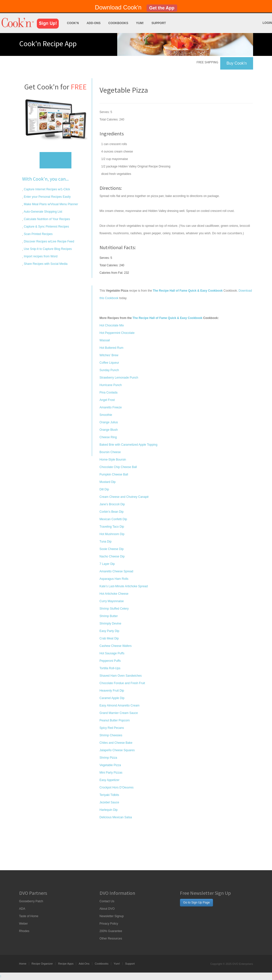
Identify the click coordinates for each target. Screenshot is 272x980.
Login (267, 23)
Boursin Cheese (110, 452)
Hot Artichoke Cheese (114, 594)
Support (159, 23)
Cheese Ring (108, 437)
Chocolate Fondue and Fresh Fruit (122, 683)
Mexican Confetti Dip (113, 519)
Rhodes (24, 931)
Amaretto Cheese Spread (116, 571)
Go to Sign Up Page (196, 902)
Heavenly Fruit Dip (112, 691)
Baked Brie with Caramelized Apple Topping (129, 445)
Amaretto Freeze (111, 407)
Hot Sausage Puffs (112, 653)
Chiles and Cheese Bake (116, 743)
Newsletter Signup (112, 916)
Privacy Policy (109, 924)
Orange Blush (109, 430)
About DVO (107, 909)
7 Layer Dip (107, 564)
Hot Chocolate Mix (112, 325)
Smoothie (106, 415)
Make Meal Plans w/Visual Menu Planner (51, 204)
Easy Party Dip (109, 631)
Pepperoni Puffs (110, 661)
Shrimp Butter (109, 616)
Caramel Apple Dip (112, 698)
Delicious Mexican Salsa (116, 817)
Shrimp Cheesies (111, 735)
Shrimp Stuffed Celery (114, 609)
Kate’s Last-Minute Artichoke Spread (124, 586)
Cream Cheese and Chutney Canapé (124, 497)
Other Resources (111, 939)
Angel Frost (107, 400)
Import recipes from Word (40, 256)
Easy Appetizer (109, 780)
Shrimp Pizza (108, 758)
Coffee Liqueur (109, 363)
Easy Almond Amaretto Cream (120, 706)
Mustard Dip (108, 482)
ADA (22, 909)
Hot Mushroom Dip (112, 534)
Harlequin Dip (109, 810)
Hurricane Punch (111, 385)
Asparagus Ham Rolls (114, 579)
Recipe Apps (66, 964)
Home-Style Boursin (113, 460)
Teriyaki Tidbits (109, 795)
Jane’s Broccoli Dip (112, 504)
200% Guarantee (111, 931)
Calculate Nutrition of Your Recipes (47, 219)
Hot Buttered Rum (111, 348)
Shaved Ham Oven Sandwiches (121, 676)
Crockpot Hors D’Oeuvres (117, 787)
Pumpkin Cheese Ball (114, 474)
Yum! (140, 23)
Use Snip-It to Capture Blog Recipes (48, 249)
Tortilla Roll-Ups (110, 668)
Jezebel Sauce (109, 802)
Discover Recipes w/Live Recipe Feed (49, 241)
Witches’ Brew (109, 355)
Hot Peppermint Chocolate (117, 333)
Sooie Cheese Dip (112, 549)
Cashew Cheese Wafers (116, 646)
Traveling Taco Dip (112, 527)
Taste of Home (29, 916)
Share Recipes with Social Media (45, 264)
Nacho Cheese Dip (112, 556)
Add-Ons (94, 23)
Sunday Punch (109, 370)
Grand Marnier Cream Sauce (119, 713)
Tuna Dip (106, 542)
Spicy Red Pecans (112, 728)
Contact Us (107, 901)
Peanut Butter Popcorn (115, 720)
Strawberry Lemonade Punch (119, 378)
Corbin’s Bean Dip (112, 512)
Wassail (105, 340)
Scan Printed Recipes (38, 234)
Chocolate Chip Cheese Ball (118, 467)
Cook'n (73, 23)
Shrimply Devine (110, 624)
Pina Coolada (109, 392)
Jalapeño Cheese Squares (117, 750)
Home (23, 964)
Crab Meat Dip (109, 638)
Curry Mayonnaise (112, 601)
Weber (24, 924)
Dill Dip (104, 489)
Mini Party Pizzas (111, 773)
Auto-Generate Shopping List (43, 212)
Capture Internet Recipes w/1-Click (47, 189)
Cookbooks (118, 23)
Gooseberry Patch (31, 901)
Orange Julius (109, 422)
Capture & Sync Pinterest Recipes (46, 227)
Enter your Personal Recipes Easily (47, 197)
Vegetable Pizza (110, 765)
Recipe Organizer (42, 964)
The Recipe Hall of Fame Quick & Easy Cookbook (168, 318)
